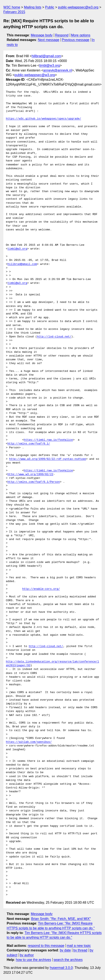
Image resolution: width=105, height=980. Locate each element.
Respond (62, 35)
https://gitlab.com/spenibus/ (29, 742)
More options (81, 35)
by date (65, 950)
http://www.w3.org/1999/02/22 (30, 474)
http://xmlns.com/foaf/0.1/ (29, 444)
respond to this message (46, 946)
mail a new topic (79, 946)
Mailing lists (33, 7)
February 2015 (14, 12)
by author (27, 955)
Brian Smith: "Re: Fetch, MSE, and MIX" (61, 919)
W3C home (12, 7)
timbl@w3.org (49, 65)
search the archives (68, 960)
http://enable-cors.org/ (41, 589)
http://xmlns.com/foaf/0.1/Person (34, 482)
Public (50, 7)
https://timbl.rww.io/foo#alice (48, 440)
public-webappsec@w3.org (78, 7)
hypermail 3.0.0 (61, 968)
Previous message (76, 40)
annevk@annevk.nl (57, 70)
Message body (42, 35)
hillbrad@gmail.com (46, 56)
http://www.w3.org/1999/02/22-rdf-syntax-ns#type (48, 459)
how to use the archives (34, 960)
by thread (80, 950)
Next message (49, 40)
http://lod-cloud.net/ (54, 337)
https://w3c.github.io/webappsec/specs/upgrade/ (43, 119)
